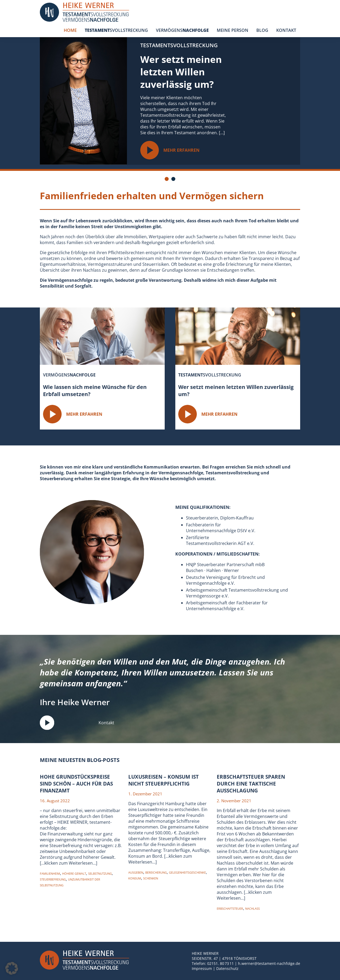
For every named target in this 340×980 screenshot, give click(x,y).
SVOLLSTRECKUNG (116, 30)
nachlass (252, 909)
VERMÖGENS (182, 30)
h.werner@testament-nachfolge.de (269, 963)
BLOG (262, 30)
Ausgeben (136, 872)
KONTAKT (286, 30)
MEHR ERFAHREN (170, 150)
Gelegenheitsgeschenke (187, 872)
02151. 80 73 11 (220, 963)
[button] (12, 968)
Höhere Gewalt (74, 873)
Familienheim (50, 873)
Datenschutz (227, 968)
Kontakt (77, 723)
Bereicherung (156, 872)
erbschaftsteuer (230, 909)
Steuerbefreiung (53, 879)
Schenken (151, 878)
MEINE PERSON (233, 30)
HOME (70, 30)
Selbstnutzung (100, 873)
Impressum (202, 968)
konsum (135, 878)
